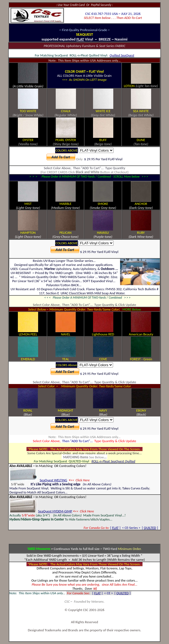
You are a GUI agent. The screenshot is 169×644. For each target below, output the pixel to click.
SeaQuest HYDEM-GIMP (55, 511)
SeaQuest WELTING (54, 480)
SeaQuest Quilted (122, 461)
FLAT (115, 528)
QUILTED (150, 528)
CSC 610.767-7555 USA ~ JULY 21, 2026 (113, 14)
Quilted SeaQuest (122, 55)
